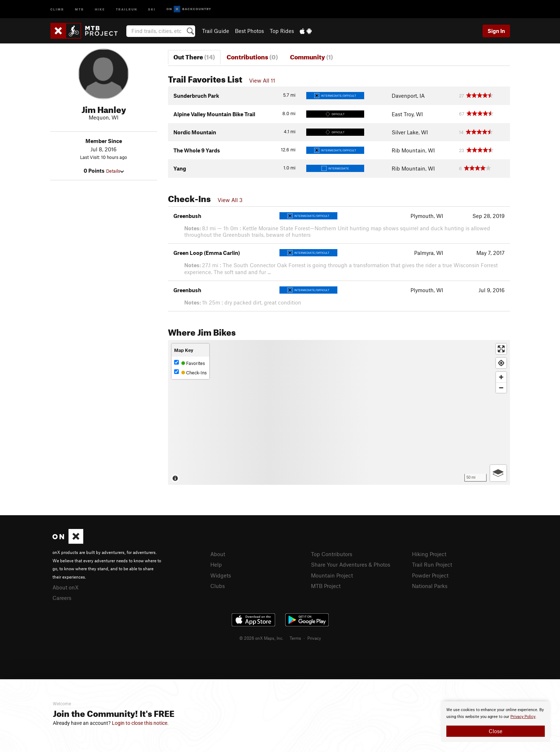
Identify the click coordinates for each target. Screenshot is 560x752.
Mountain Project (332, 575)
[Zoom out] (501, 388)
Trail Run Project (432, 564)
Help (216, 564)
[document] (496, 722)
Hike (100, 9)
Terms (295, 638)
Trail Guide (216, 31)
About (218, 554)
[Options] (498, 473)
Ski (152, 9)
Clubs (218, 586)
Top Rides (282, 31)
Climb (57, 9)
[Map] (339, 412)
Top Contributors (332, 554)
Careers (62, 598)
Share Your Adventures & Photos (351, 564)
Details (115, 171)
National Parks (430, 586)
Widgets (221, 575)
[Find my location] (501, 363)
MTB (79, 9)
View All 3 (230, 200)
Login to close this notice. (140, 723)
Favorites (190, 363)
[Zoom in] (501, 377)
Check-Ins (190, 372)
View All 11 (262, 80)
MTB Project (326, 586)
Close (496, 731)
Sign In (496, 31)
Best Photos (249, 31)
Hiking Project (429, 554)
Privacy (314, 638)
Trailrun (127, 9)
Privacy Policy (523, 717)
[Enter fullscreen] (501, 349)
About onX (66, 587)
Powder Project (430, 575)
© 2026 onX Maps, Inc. (261, 638)
